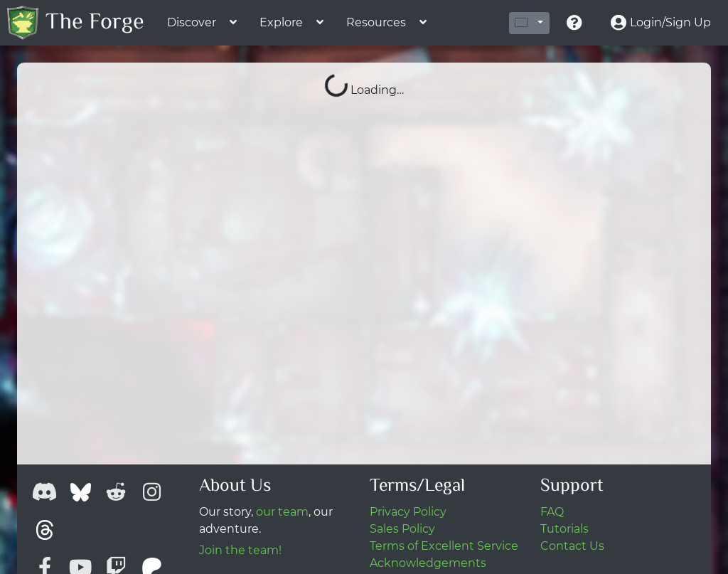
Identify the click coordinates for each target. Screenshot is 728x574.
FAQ (552, 512)
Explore (281, 22)
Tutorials (564, 529)
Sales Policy (402, 529)
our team (282, 512)
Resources (376, 22)
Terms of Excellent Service (444, 546)
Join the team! (240, 550)
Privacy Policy (408, 512)
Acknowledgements (428, 563)
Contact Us (572, 546)
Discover (192, 22)
